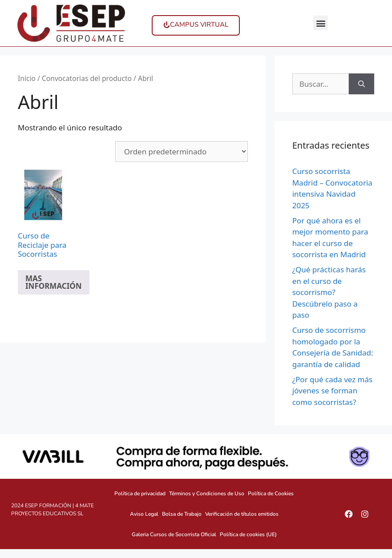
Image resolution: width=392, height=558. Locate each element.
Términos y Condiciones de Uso (207, 493)
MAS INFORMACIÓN (54, 282)
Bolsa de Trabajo (182, 514)
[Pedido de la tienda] (182, 152)
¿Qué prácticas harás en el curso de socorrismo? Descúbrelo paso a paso (329, 292)
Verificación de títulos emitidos (242, 514)
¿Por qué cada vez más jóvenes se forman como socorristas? (333, 391)
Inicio (27, 78)
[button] (321, 23)
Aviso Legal (144, 514)
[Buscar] (362, 84)
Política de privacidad (140, 493)
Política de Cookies (271, 493)
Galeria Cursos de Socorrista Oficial (174, 534)
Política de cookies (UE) (248, 534)
